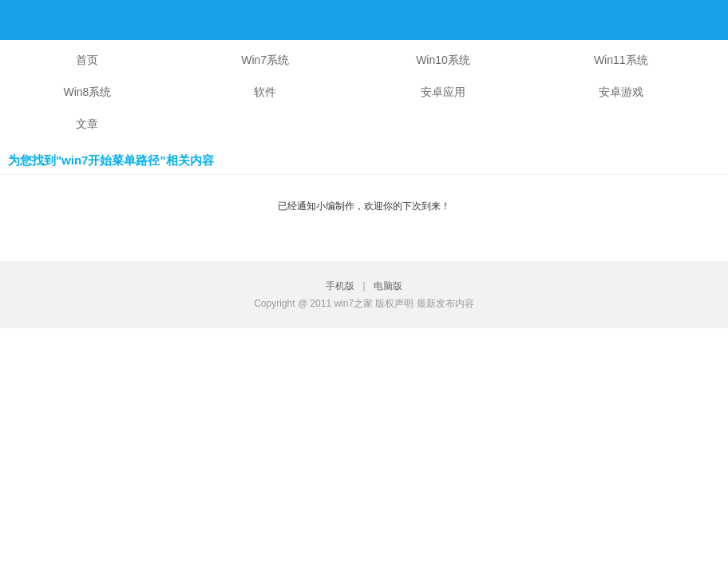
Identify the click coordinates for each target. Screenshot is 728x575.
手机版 (343, 286)
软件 (265, 92)
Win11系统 (621, 60)
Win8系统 (87, 92)
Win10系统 (443, 60)
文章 (87, 124)
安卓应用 (443, 92)
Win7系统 (265, 60)
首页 (87, 60)
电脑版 (388, 286)
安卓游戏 (621, 92)
